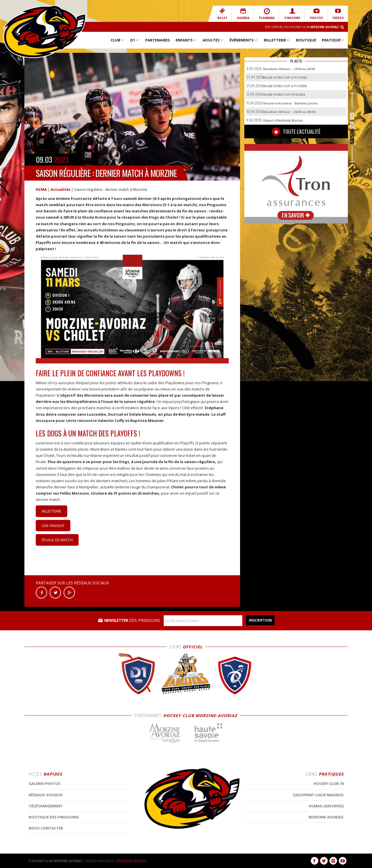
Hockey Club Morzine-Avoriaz (44, 32)
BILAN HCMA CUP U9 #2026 (284, 94)
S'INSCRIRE (292, 14)
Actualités (60, 189)
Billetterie (277, 40)
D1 (135, 40)
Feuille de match (57, 540)
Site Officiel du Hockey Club (302, 27)
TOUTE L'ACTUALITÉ (296, 132)
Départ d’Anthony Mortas (283, 120)
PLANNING (267, 14)
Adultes (213, 40)
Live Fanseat (53, 526)
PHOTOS (316, 14)
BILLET (222, 14)
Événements (244, 40)
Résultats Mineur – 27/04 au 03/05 (289, 69)
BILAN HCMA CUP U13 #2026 (285, 77)
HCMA (41, 189)
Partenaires (158, 40)
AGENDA (243, 14)
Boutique (306, 40)
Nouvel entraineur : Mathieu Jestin (290, 103)
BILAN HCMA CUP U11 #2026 (285, 86)
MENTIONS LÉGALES (131, 861)
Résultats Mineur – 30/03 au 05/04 (289, 112)
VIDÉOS (338, 14)
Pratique (333, 40)
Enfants (186, 40)
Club (118, 40)
